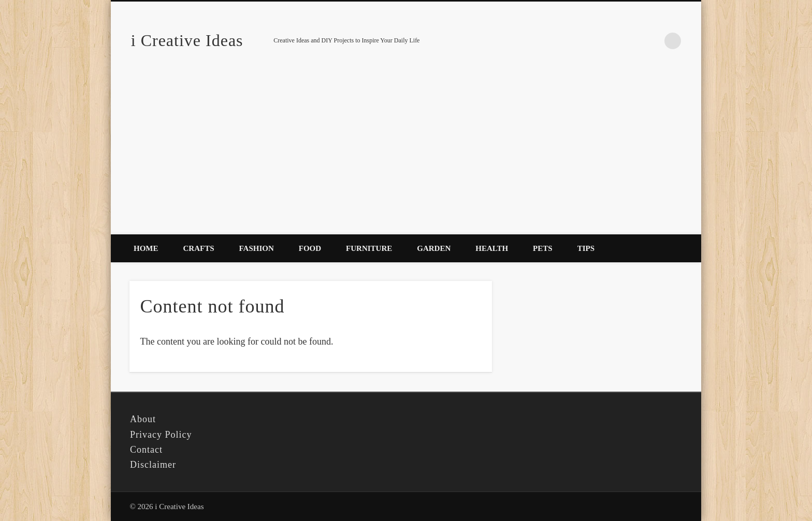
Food (310, 248)
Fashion (257, 248)
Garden (434, 248)
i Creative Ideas (187, 40)
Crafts (199, 248)
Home (146, 248)
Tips (586, 248)
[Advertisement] (406, 157)
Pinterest (651, 41)
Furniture (369, 248)
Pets (543, 248)
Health (492, 248)
